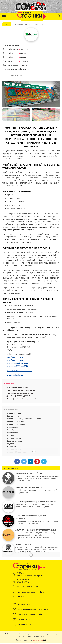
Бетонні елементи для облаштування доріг (24, 419)
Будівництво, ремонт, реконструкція (21, 393)
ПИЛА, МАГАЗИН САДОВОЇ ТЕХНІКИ (29, 488)
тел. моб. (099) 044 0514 (18, 366)
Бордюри (11, 435)
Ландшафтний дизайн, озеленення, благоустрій (25, 399)
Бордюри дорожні (14, 438)
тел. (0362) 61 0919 (15, 357)
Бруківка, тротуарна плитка (17, 387)
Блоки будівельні (14, 430)
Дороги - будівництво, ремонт (18, 396)
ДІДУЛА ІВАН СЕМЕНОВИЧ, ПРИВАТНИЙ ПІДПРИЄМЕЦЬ (36, 530)
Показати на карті (16, 75)
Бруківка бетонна (14, 447)
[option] (16, 115)
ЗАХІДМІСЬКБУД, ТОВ (23, 544)
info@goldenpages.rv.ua (28, 586)
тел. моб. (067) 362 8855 (17, 363)
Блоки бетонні (13, 427)
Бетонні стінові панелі (16, 424)
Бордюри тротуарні (15, 441)
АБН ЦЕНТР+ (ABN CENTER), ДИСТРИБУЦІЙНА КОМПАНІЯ (36, 502)
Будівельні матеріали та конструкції (21, 390)
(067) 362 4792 (23, 580)
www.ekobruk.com (15, 375)
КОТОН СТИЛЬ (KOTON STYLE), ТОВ (29, 473)
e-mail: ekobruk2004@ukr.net (20, 371)
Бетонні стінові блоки (16, 421)
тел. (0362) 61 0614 (15, 360)
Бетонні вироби (13, 416)
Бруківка (11, 444)
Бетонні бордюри (14, 413)
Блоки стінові (12, 433)
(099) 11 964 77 (23, 582)
